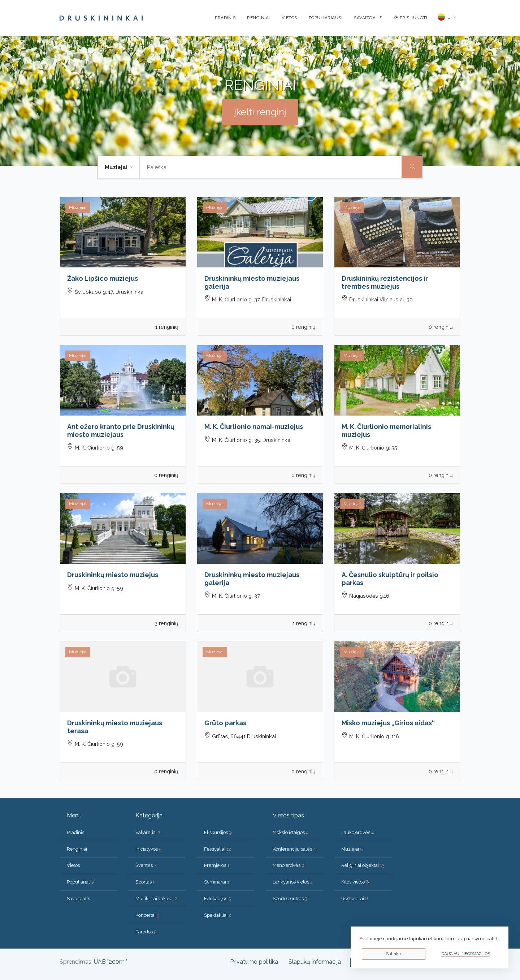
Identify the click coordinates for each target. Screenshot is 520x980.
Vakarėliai (148, 832)
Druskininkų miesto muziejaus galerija (252, 282)
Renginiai (259, 18)
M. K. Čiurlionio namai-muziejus (254, 427)
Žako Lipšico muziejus (103, 278)
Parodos (146, 932)
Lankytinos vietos (293, 882)
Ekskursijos (218, 832)
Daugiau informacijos (466, 954)
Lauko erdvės (358, 832)
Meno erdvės (289, 865)
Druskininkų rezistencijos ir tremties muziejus (385, 282)
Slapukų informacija (315, 962)
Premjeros (217, 865)
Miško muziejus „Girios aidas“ (388, 723)
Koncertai (148, 915)
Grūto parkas (225, 723)
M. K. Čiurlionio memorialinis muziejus (386, 431)
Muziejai (352, 849)
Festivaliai (218, 849)
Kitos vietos (355, 882)
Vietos (289, 18)
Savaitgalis (368, 18)
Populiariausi (326, 18)
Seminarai (217, 882)
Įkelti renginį (260, 112)
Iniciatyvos (148, 849)
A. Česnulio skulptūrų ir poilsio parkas (390, 579)
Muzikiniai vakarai (156, 899)
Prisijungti (411, 18)
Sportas (145, 882)
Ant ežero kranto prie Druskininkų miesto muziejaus (121, 431)
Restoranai (355, 899)
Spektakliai (218, 915)
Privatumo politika (254, 962)
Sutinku (393, 954)
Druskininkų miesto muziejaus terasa (115, 727)
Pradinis (225, 18)
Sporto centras (290, 899)
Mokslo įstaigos (291, 832)
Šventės (146, 865)
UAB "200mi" (110, 962)
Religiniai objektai (363, 865)
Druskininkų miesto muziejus (113, 575)
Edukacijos (217, 899)
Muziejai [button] (117, 167)
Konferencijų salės (294, 849)
